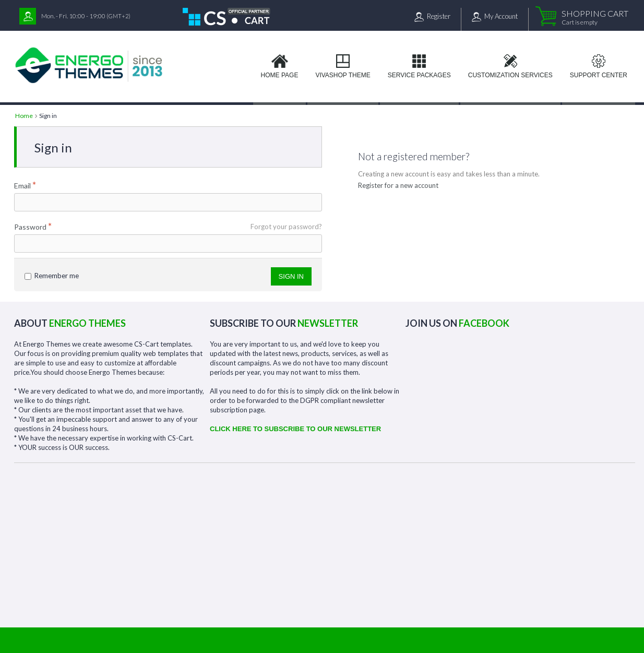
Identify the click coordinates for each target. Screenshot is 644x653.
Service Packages (419, 75)
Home (24, 116)
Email (22, 186)
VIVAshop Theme (343, 75)
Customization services (510, 75)
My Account (501, 16)
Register (439, 16)
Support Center (599, 75)
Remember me (52, 276)
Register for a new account (398, 185)
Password (30, 227)
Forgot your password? (286, 227)
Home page (280, 75)
